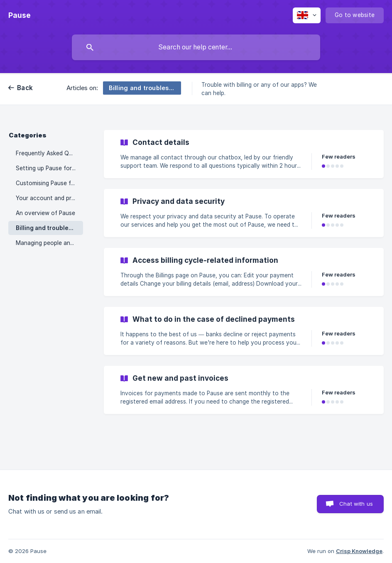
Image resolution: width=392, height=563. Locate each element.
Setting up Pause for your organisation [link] (49, 168)
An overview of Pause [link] (45, 213)
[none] (20, 15)
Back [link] (25, 88)
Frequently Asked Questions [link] (49, 153)
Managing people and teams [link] (49, 243)
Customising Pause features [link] (49, 183)
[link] (244, 154)
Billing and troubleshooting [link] (49, 228)
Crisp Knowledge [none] (359, 551)
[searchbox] (196, 47)
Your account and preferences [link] (49, 198)
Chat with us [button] (356, 504)
